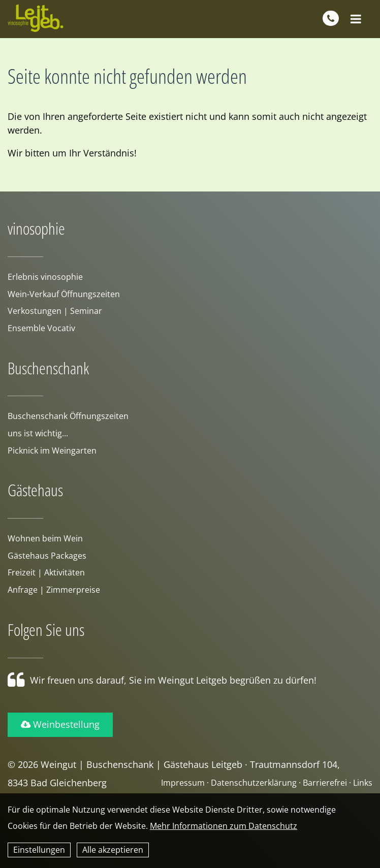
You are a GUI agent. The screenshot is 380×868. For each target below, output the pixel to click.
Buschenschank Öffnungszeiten (68, 416)
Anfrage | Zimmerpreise (54, 590)
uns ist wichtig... (38, 433)
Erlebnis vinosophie (45, 277)
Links (363, 783)
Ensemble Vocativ (41, 328)
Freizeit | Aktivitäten (46, 572)
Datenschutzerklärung (254, 783)
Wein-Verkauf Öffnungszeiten (64, 294)
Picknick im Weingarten (52, 451)
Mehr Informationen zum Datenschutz (224, 826)
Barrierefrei (325, 783)
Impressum (183, 783)
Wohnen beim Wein (45, 538)
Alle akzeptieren (113, 850)
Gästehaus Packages (47, 556)
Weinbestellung (60, 724)
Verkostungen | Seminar (55, 311)
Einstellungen (39, 850)
